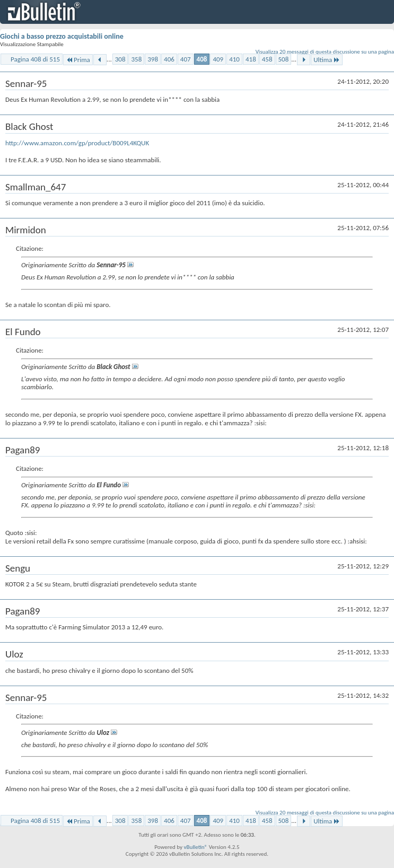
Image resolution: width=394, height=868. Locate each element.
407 (186, 59)
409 (218, 59)
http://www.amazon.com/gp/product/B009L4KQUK (77, 143)
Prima (78, 60)
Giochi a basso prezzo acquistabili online (62, 36)
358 (136, 59)
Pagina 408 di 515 (35, 59)
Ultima (327, 60)
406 (169, 59)
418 (251, 59)
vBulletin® (195, 847)
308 (120, 59)
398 (153, 59)
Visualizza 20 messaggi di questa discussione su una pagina (325, 52)
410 (234, 59)
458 (267, 59)
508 (284, 59)
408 (202, 59)
